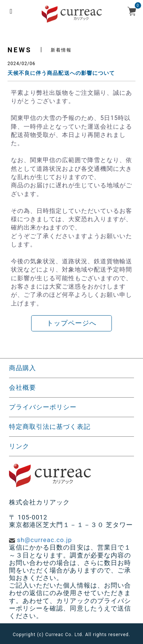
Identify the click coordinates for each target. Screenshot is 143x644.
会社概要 (23, 387)
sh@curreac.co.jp (44, 540)
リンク (19, 446)
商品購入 (23, 368)
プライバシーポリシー (43, 407)
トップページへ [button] (71, 323)
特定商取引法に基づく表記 (50, 427)
